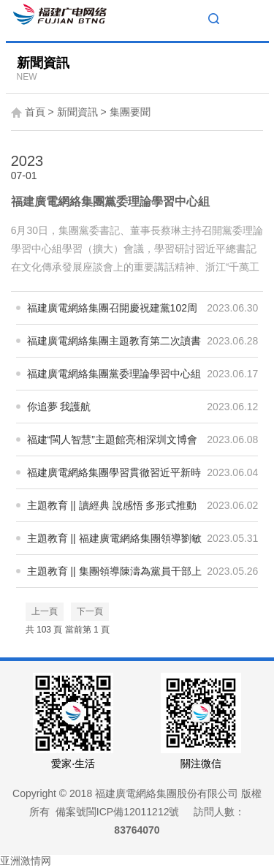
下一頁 (90, 611)
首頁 (35, 112)
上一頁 (45, 611)
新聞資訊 (77, 112)
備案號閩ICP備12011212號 (118, 812)
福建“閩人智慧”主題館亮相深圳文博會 (112, 439)
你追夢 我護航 (59, 407)
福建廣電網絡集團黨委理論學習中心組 (110, 201)
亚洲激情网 (26, 861)
